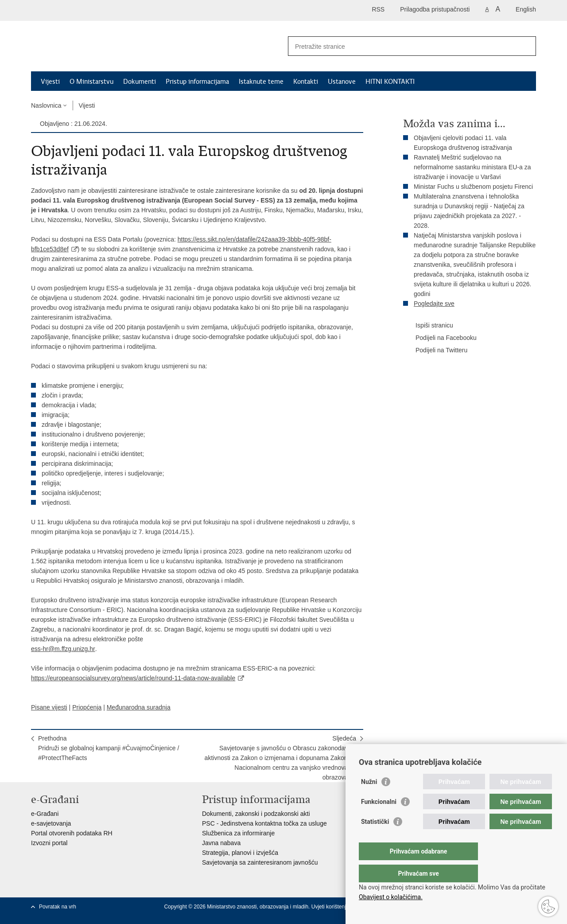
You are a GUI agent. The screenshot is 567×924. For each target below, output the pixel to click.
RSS (378, 9)
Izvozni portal (49, 843)
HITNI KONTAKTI (390, 82)
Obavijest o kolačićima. (391, 897)
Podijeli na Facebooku (440, 338)
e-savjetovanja (51, 823)
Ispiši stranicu (428, 326)
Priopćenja (87, 707)
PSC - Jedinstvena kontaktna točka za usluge (264, 823)
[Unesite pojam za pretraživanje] (402, 46)
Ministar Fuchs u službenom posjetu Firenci (473, 187)
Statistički (375, 839)
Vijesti (50, 82)
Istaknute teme (261, 82)
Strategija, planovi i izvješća (240, 853)
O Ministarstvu (91, 82)
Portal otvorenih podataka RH (72, 833)
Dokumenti (140, 82)
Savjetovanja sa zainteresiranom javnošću (260, 862)
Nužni (369, 799)
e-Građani (45, 814)
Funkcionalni (379, 819)
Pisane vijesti (49, 707)
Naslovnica (46, 105)
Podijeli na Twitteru (435, 351)
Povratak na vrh (58, 907)
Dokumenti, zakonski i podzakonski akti (256, 814)
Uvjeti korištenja (331, 907)
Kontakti (306, 82)
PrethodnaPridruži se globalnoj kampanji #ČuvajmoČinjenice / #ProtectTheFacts (109, 748)
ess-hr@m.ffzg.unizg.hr (63, 649)
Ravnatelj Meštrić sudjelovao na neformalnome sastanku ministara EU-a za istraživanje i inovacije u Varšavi (472, 167)
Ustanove (342, 82)
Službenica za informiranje (238, 833)
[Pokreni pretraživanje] (526, 46)
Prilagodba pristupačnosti (435, 9)
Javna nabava (221, 843)
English (526, 9)
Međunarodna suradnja (139, 707)
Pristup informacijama (197, 82)
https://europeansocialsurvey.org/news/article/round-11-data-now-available (133, 678)
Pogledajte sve (434, 304)
